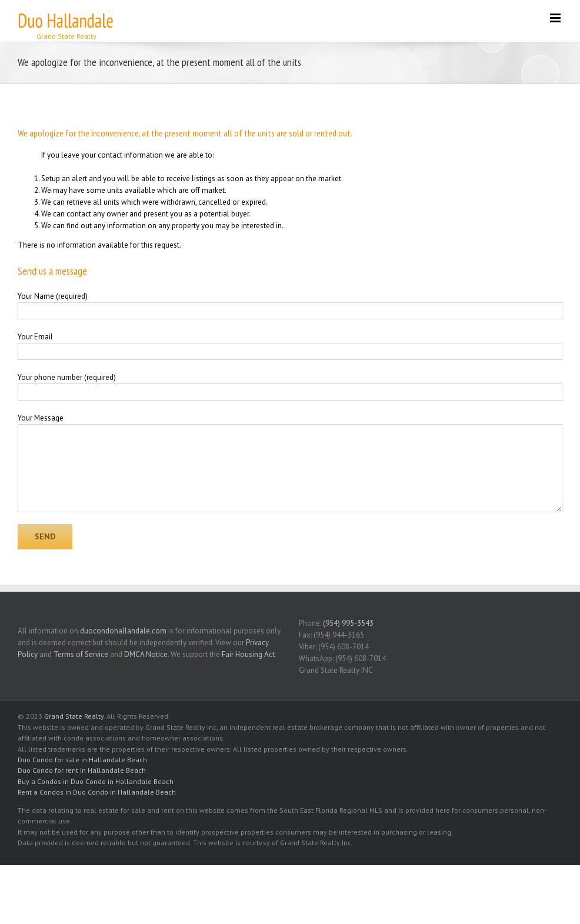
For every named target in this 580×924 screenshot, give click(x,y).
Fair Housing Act (248, 654)
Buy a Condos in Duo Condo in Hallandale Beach (96, 781)
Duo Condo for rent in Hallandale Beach (82, 770)
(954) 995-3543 (348, 623)
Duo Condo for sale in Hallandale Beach (82, 760)
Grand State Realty (74, 716)
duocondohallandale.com (123, 631)
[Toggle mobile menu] (556, 18)
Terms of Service (81, 654)
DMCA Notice (146, 654)
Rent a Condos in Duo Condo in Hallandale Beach (97, 792)
